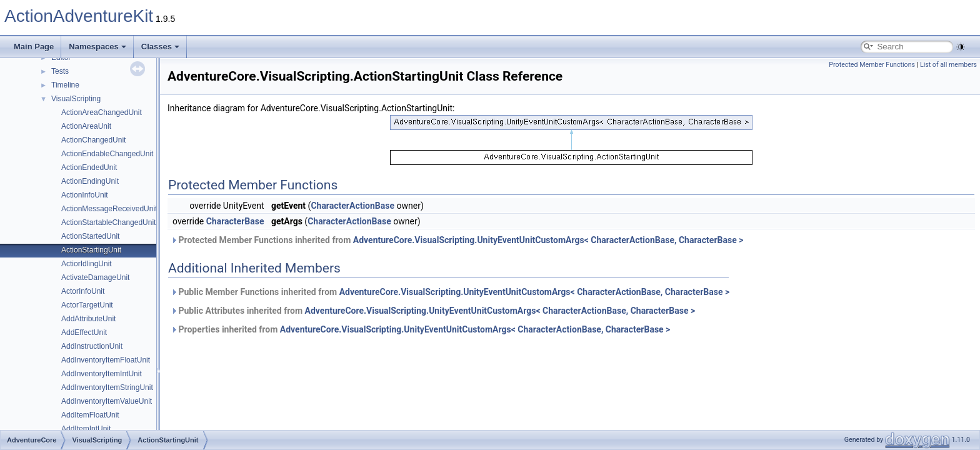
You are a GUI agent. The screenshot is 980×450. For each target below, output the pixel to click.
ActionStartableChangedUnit (108, 222)
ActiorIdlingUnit (87, 264)
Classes (160, 47)
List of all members (948, 65)
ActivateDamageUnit (95, 277)
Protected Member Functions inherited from (457, 240)
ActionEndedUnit (89, 167)
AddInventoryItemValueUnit (107, 401)
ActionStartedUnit (90, 236)
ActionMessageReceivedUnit (109, 209)
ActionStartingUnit (91, 250)
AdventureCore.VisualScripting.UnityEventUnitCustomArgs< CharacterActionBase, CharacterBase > (548, 240)
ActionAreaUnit (86, 126)
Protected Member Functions (872, 65)
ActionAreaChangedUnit (102, 112)
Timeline (65, 85)
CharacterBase (235, 221)
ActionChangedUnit (93, 140)
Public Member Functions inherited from (450, 292)
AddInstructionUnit (92, 346)
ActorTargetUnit (87, 305)
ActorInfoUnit (83, 291)
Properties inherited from (420, 329)
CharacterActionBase (352, 206)
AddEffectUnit (84, 332)
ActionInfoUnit (85, 195)
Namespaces (97, 47)
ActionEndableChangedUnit (107, 154)
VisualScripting (76, 99)
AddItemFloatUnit (90, 415)
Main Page (34, 47)
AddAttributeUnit (88, 319)
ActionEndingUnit (90, 181)
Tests (60, 71)
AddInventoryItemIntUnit (102, 374)
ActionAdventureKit (79, 16)
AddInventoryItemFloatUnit (106, 360)
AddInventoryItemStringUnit (107, 387)
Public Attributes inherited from (433, 311)
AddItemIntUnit (86, 429)
